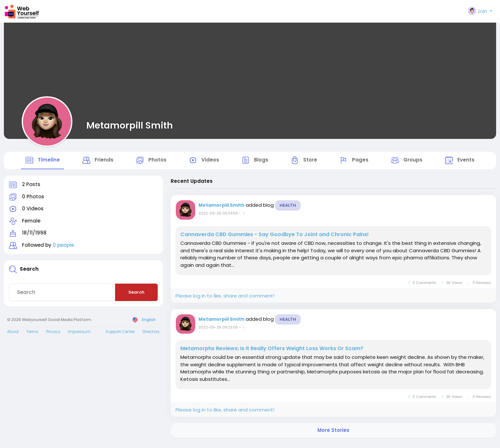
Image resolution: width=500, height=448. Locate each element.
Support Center (120, 335)
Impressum (79, 335)
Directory (151, 335)
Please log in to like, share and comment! (225, 300)
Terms (32, 335)
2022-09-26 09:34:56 (218, 217)
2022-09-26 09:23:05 (218, 331)
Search (136, 296)
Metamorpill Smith (130, 125)
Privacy (53, 335)
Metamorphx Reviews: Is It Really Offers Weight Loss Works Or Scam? (272, 352)
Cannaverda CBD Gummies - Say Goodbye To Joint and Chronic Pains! (275, 238)
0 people (63, 249)
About (13, 335)
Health (288, 209)
